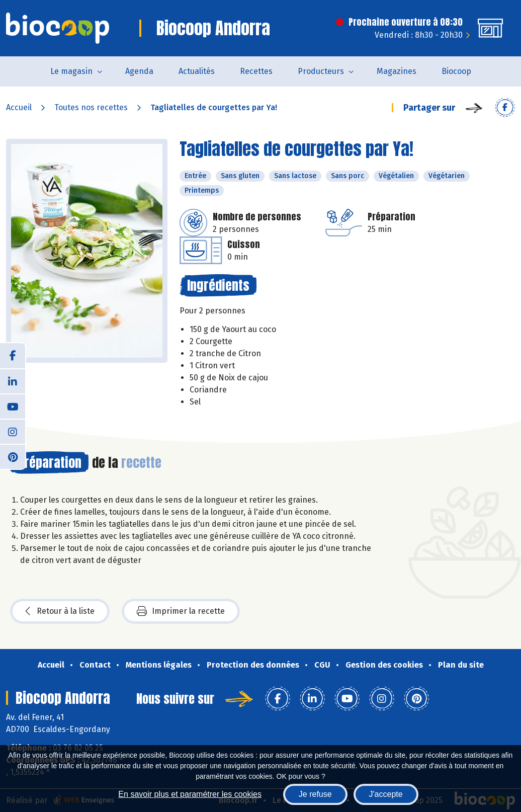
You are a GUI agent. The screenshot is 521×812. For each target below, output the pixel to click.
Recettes (256, 71)
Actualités (197, 71)
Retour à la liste (60, 611)
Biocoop (456, 71)
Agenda (139, 71)
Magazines (397, 71)
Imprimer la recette (181, 611)
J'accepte (386, 794)
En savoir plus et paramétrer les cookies (190, 794)
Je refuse (315, 794)
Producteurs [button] (321, 71)
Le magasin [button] (71, 71)
